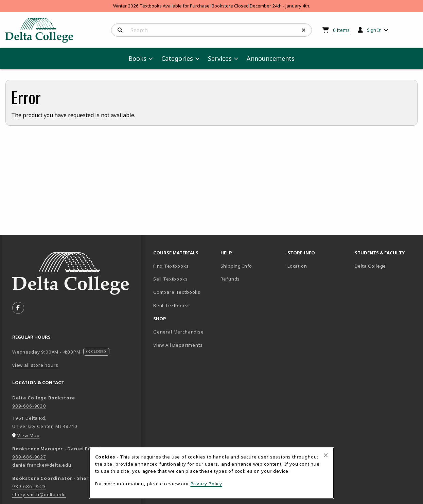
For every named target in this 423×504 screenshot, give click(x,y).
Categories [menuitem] (177, 58)
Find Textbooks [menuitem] (171, 266)
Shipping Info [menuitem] (236, 266)
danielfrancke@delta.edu (42, 465)
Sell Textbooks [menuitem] (184, 279)
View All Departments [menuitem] (178, 345)
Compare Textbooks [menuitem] (184, 292)
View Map (29, 435)
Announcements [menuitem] (271, 58)
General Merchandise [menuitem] (179, 332)
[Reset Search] (304, 30)
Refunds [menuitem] (230, 279)
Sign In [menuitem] (374, 30)
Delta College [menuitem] (386, 266)
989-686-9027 (29, 457)
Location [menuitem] (297, 266)
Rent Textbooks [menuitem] (172, 305)
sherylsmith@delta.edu (39, 494)
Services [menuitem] (220, 58)
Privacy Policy (207, 484)
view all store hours (35, 365)
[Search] (120, 30)
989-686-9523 (29, 486)
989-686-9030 (29, 406)
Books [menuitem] (137, 58)
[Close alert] (326, 455)
